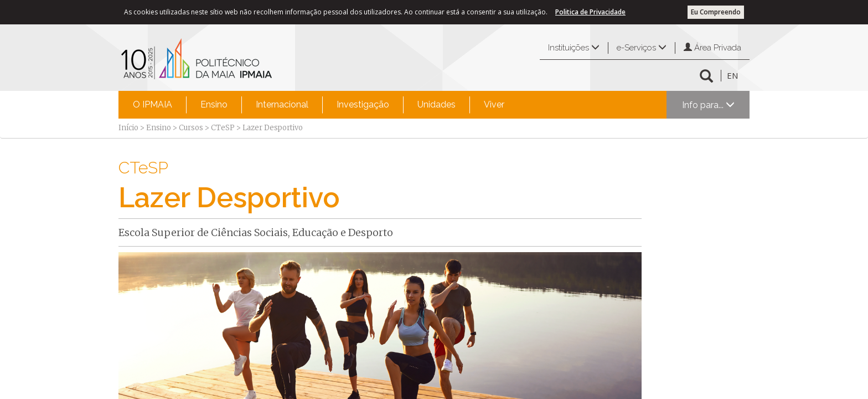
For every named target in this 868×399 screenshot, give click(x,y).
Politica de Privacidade (590, 12)
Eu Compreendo (716, 12)
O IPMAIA (153, 104)
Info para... (708, 105)
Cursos (191, 128)
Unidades (436, 104)
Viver (494, 104)
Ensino (214, 104)
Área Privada (712, 48)
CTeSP (223, 128)
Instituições (574, 48)
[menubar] (319, 105)
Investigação (363, 104)
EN (732, 75)
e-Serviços (642, 48)
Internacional (282, 104)
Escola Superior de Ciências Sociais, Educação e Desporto (256, 232)
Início (128, 128)
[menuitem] (153, 105)
